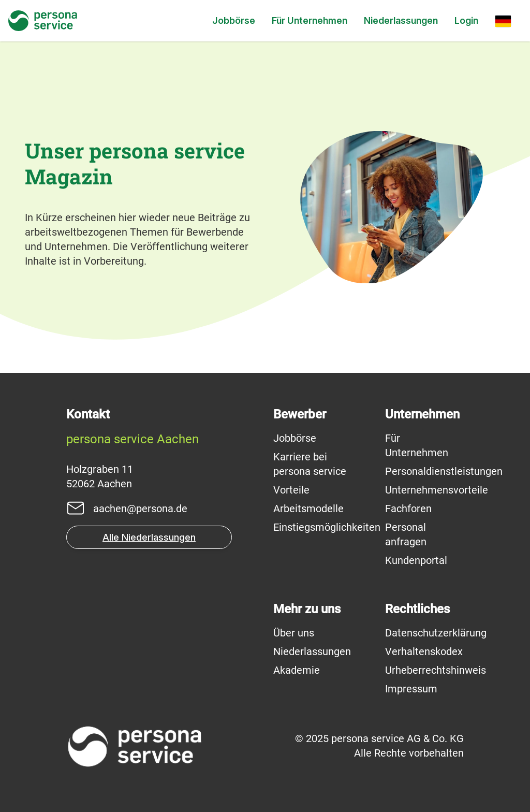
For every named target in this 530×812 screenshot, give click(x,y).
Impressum (411, 689)
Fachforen (408, 509)
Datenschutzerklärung (436, 633)
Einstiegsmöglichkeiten (327, 527)
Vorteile (291, 490)
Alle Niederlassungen (149, 537)
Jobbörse (234, 20)
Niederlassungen (401, 20)
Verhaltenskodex (424, 651)
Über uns (294, 633)
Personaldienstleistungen (444, 471)
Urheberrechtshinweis (436, 670)
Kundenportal (416, 560)
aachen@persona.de (140, 509)
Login (466, 20)
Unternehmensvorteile (437, 490)
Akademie (297, 670)
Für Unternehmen (310, 20)
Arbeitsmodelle (308, 509)
